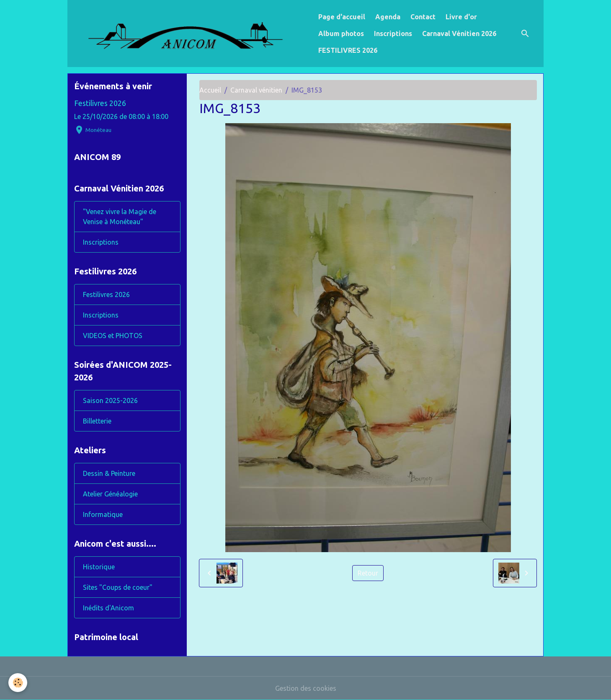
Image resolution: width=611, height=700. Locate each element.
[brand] (191, 34)
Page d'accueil (342, 17)
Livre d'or (461, 17)
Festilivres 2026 (100, 103)
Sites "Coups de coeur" (118, 587)
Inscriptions (393, 34)
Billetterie (97, 421)
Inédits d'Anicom (108, 608)
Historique (99, 567)
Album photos (341, 34)
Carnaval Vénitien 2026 (459, 34)
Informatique (103, 514)
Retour (368, 573)
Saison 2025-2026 (110, 400)
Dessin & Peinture (109, 473)
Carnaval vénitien (256, 90)
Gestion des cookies (306, 688)
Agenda (388, 17)
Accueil (210, 90)
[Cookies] (18, 683)
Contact (423, 17)
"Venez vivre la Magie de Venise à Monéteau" (120, 217)
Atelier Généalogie (110, 494)
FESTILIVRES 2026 (348, 50)
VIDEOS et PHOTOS (113, 336)
